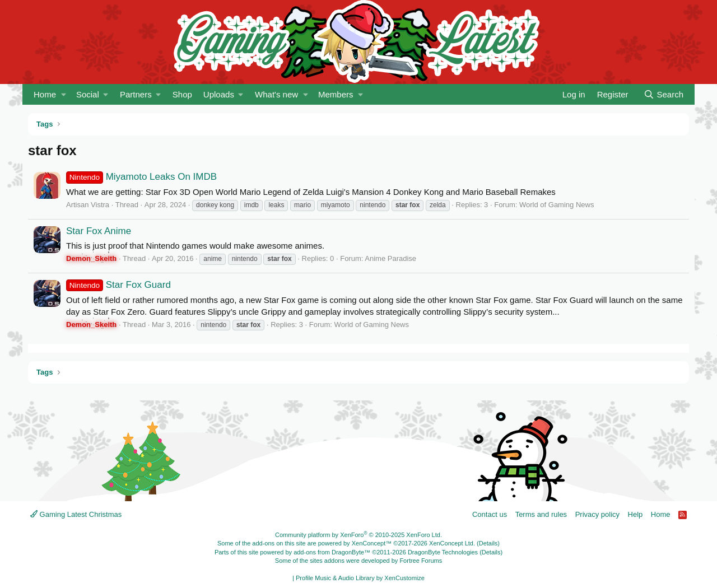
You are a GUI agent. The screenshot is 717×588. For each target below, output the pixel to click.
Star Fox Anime (99, 231)
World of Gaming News (557, 205)
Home (45, 94)
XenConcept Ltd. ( (454, 543)
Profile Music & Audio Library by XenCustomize (360, 578)
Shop (182, 94)
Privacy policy (597, 514)
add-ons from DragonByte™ (332, 552)
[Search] (664, 94)
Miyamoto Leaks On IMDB (141, 177)
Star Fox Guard (118, 285)
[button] (64, 94)
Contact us (490, 514)
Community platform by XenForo (358, 535)
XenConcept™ (372, 543)
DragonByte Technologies (443, 552)
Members (336, 94)
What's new (276, 94)
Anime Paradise (390, 258)
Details (488, 543)
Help (635, 514)
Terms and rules (541, 514)
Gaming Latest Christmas (76, 514)
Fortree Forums (421, 561)
